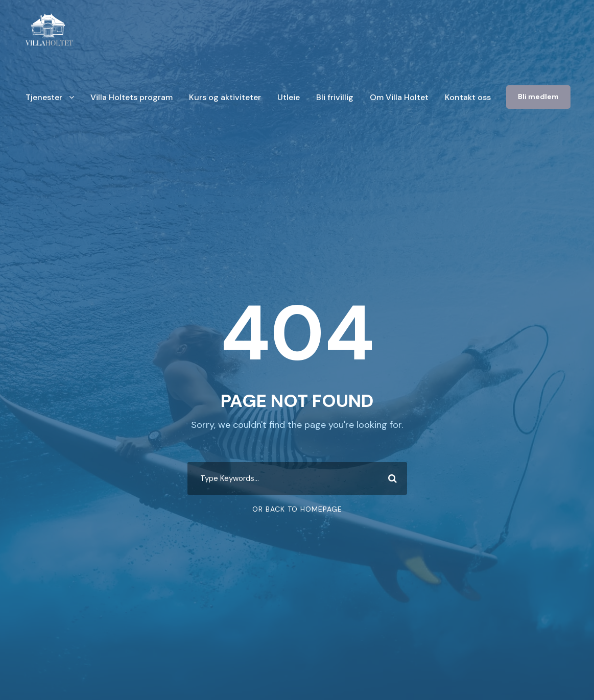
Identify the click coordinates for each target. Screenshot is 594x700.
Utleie (289, 97)
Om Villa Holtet (399, 97)
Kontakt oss (468, 97)
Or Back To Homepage (297, 509)
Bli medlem (538, 96)
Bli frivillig (335, 97)
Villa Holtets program (132, 97)
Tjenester (44, 97)
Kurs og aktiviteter (225, 97)
